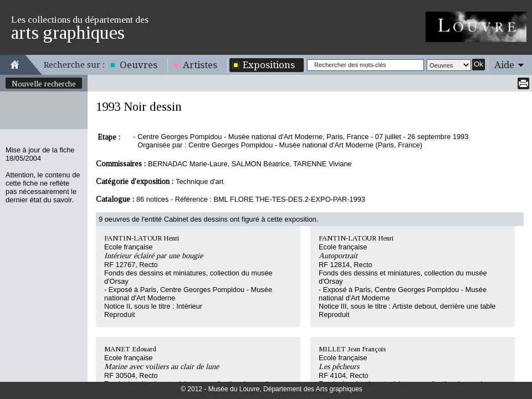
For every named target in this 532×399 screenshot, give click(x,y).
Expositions (269, 65)
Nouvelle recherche (44, 84)
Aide (504, 65)
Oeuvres (139, 65)
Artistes (200, 65)
